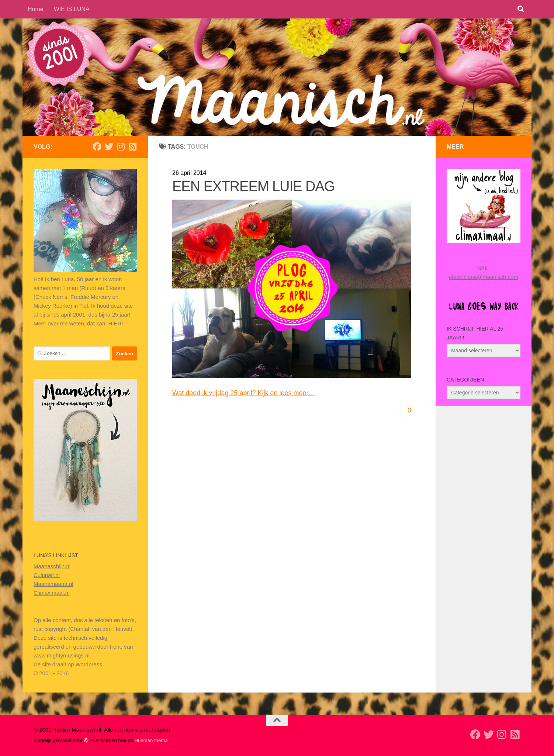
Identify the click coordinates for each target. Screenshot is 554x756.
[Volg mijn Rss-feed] (132, 146)
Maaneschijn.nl (52, 566)
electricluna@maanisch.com (484, 277)
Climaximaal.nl (52, 593)
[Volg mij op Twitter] (109, 146)
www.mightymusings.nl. (62, 655)
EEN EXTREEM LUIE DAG (253, 186)
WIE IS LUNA (72, 9)
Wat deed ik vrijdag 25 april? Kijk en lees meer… (244, 393)
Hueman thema (151, 740)
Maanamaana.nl (53, 584)
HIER (115, 323)
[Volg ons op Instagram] (121, 146)
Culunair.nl (47, 575)
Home (36, 9)
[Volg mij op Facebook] (97, 146)
